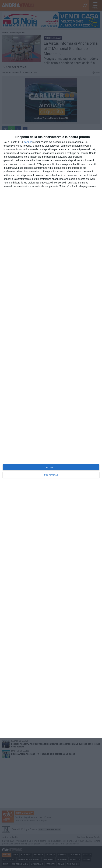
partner (28, 142)
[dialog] (51, 434)
